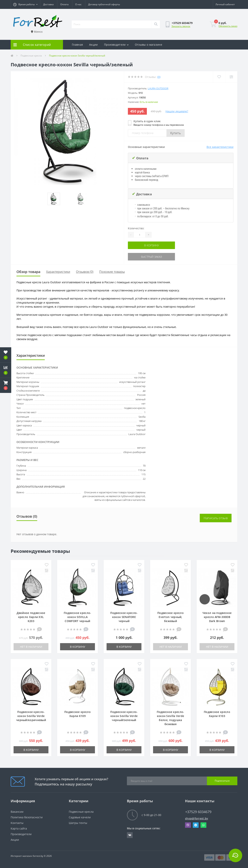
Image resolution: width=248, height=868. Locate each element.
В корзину (152, 245)
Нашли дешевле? (177, 111)
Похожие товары (112, 272)
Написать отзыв (216, 518)
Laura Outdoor (158, 88)
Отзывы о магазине (149, 45)
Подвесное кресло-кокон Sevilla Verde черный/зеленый (124, 716)
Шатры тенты (78, 823)
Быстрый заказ (152, 257)
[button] (25, 4)
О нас (78, 4)
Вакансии (17, 812)
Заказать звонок (181, 26)
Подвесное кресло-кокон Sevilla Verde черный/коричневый (31, 716)
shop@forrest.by (197, 818)
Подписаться (222, 781)
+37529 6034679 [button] (198, 812)
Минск (37, 32)
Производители (116, 45)
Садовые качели (80, 817)
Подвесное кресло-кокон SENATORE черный (124, 617)
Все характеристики (220, 147)
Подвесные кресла (31, 56)
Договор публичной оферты (104, 4)
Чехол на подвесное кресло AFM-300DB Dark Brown (217, 617)
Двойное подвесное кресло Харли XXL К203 (31, 617)
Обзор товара (28, 272)
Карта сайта (19, 828)
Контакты (17, 823)
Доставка (48, 4)
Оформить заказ (228, 26)
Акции (93, 45)
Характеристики (58, 272)
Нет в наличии (31, 647)
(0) (159, 77)
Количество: (136, 228)
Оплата (64, 4)
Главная (77, 45)
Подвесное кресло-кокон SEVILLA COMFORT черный (77, 617)
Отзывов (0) (85, 272)
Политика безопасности (27, 817)
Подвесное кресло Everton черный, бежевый (170, 617)
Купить (176, 133)
